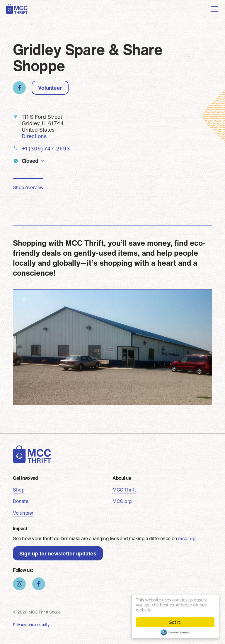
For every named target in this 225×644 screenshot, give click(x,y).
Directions (34, 136)
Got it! (175, 622)
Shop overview (28, 187)
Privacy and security (31, 624)
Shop (19, 490)
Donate (21, 501)
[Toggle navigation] (214, 9)
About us (122, 478)
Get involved (25, 478)
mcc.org (187, 538)
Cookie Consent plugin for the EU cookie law (175, 632)
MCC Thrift (124, 490)
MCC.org (122, 501)
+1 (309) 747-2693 (46, 148)
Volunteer (50, 88)
